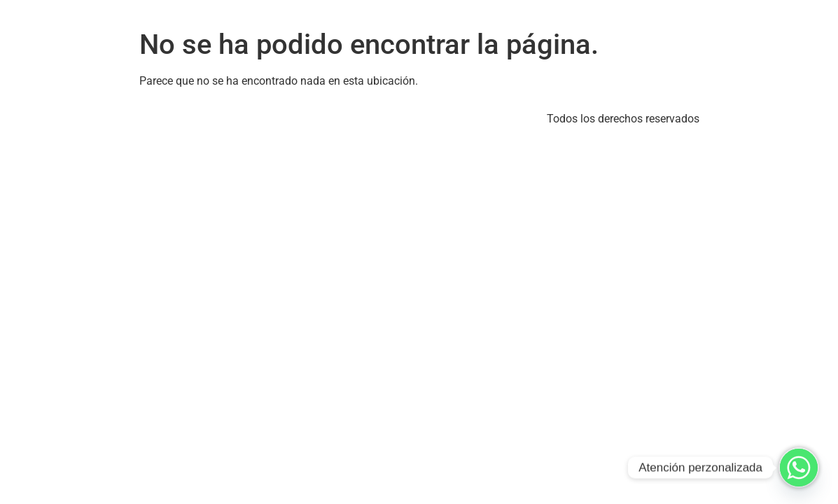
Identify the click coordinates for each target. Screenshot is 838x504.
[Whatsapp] (799, 468)
